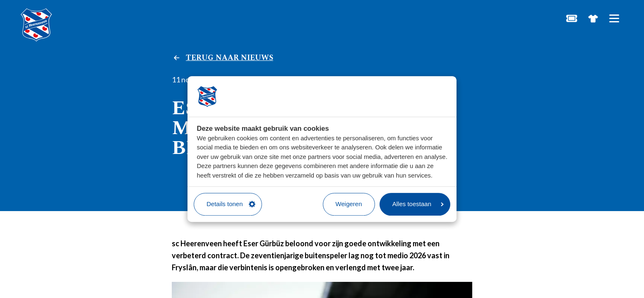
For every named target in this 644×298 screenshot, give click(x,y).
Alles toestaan (418, 204)
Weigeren (349, 204)
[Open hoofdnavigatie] (614, 18)
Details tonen (231, 204)
